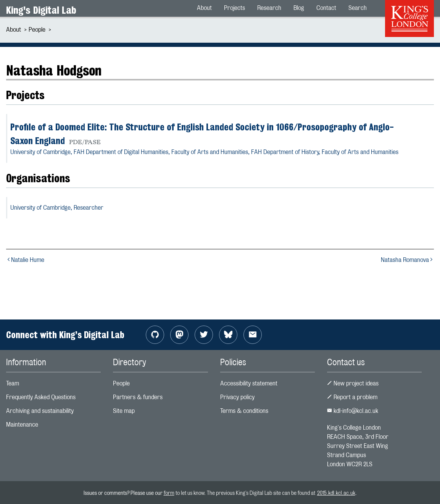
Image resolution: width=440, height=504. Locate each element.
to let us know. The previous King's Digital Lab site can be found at (246, 493)
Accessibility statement (249, 383)
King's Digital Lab (41, 10)
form (169, 493)
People (37, 30)
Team (13, 383)
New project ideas (353, 383)
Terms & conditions (244, 411)
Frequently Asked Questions (41, 397)
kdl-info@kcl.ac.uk (353, 411)
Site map (124, 411)
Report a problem (352, 397)
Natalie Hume (25, 260)
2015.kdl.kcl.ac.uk (336, 493)
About (14, 30)
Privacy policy (237, 397)
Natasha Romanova (407, 260)
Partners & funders (138, 397)
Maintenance (22, 425)
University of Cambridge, (57, 208)
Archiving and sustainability (40, 411)
